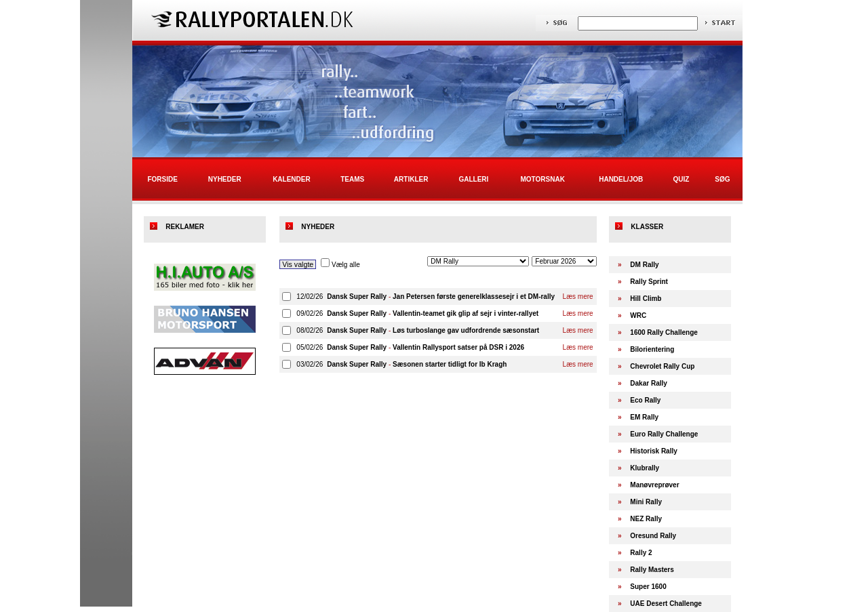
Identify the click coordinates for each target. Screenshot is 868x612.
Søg (722, 179)
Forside (162, 179)
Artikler (411, 179)
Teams (352, 179)
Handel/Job (621, 179)
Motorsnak (543, 179)
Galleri (473, 179)
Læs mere (578, 297)
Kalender (292, 179)
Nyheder (225, 179)
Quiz (681, 179)
